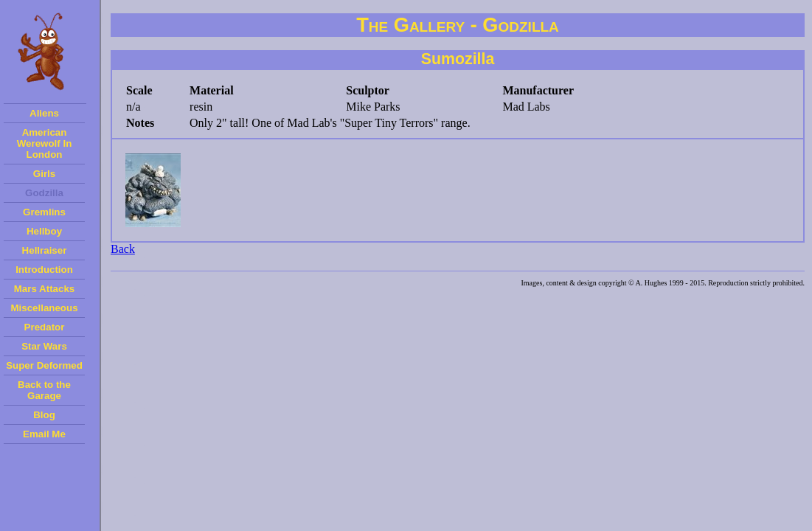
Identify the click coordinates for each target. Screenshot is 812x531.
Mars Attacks (44, 289)
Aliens (44, 113)
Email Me (44, 434)
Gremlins (44, 212)
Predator (45, 327)
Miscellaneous (44, 308)
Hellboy (44, 231)
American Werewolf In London (45, 143)
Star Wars (44, 346)
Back (123, 249)
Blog (44, 415)
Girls (44, 174)
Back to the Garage (44, 390)
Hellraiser (45, 250)
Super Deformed (44, 365)
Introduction (44, 270)
